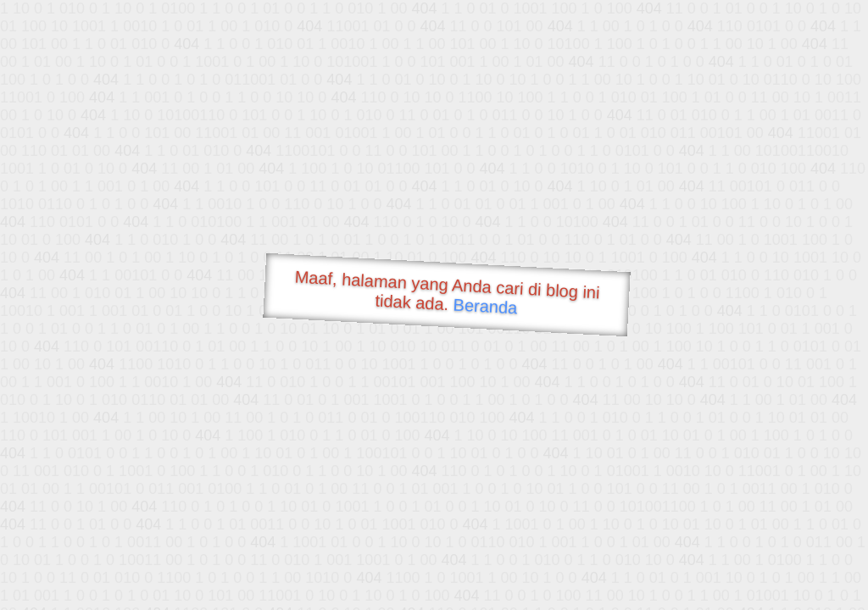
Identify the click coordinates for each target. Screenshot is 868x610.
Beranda (485, 306)
